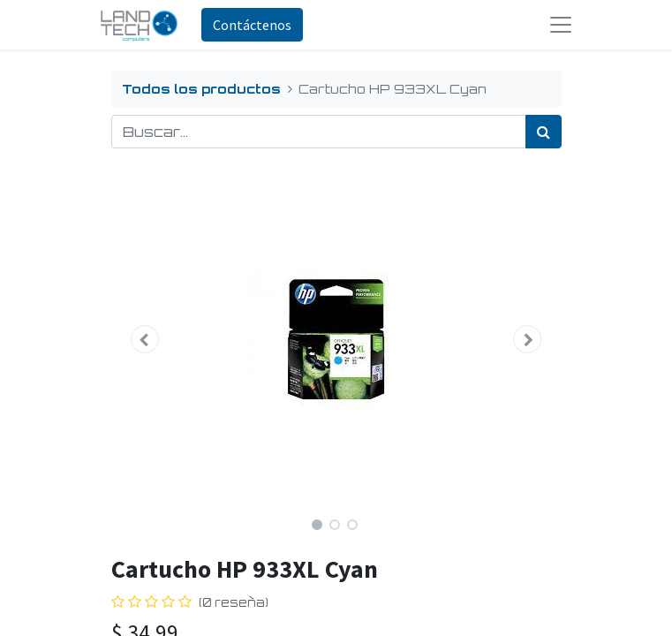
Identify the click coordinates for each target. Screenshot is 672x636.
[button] (145, 339)
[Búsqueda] (544, 132)
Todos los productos (201, 88)
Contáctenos (252, 25)
